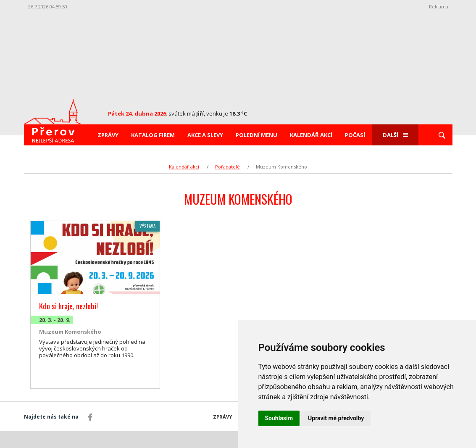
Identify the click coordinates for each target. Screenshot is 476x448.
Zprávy (108, 135)
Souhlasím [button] (279, 418)
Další (395, 135)
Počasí (355, 135)
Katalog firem (153, 135)
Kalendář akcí (311, 135)
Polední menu (256, 135)
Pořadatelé (227, 167)
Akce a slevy (205, 135)
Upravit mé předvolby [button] (336, 418)
